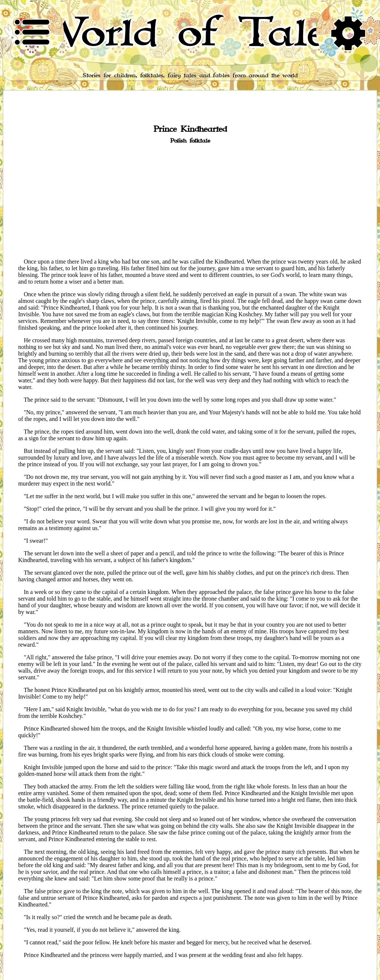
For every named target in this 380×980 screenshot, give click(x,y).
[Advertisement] (190, 200)
